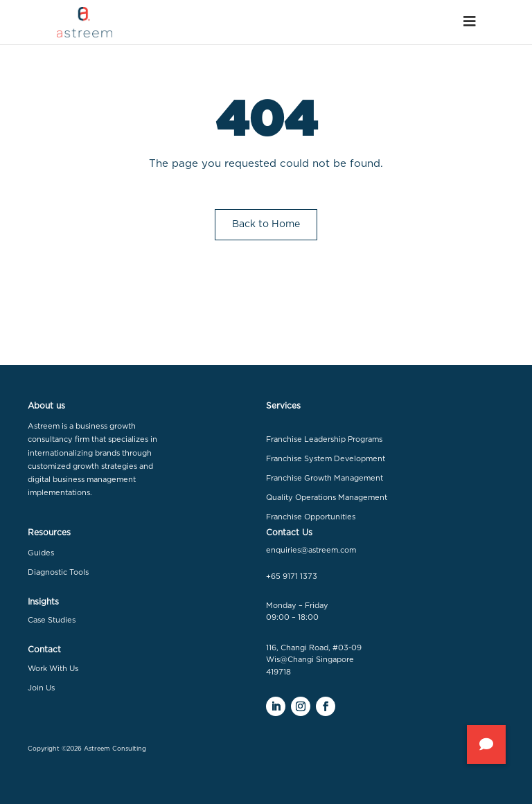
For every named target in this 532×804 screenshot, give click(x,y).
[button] (486, 744)
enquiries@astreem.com (311, 550)
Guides (41, 553)
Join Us (41, 688)
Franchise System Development (326, 459)
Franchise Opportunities (311, 517)
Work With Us (53, 669)
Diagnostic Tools (58, 572)
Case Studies (52, 620)
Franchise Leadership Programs (324, 439)
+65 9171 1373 (292, 577)
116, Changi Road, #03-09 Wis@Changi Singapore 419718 (314, 660)
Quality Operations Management (327, 498)
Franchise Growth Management (325, 478)
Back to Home (266, 224)
